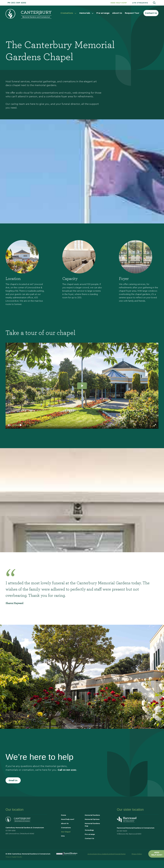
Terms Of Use (153, 861)
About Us (117, 13)
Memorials (87, 13)
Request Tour (132, 13)
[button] (17, 3)
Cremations (69, 13)
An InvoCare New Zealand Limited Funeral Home (107, 861)
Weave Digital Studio (14, 865)
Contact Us (151, 13)
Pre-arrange (103, 13)
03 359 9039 (122, 839)
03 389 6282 (70, 776)
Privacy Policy (137, 861)
